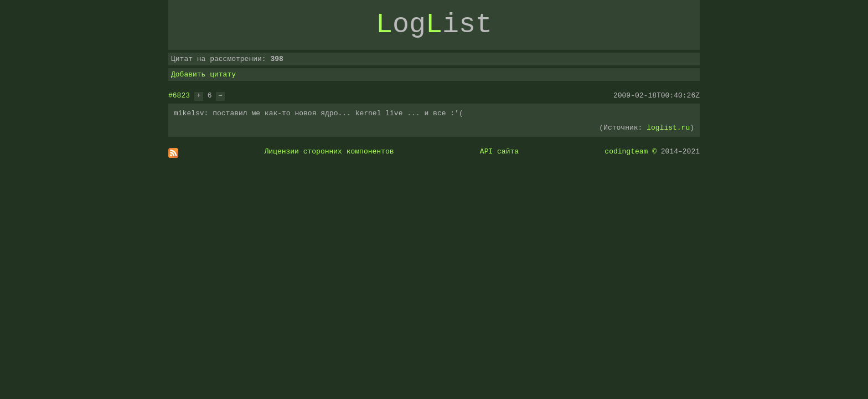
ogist (434, 25)
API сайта (499, 151)
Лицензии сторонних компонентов (329, 151)
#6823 (179, 95)
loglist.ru (668, 127)
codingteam (626, 151)
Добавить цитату (203, 74)
